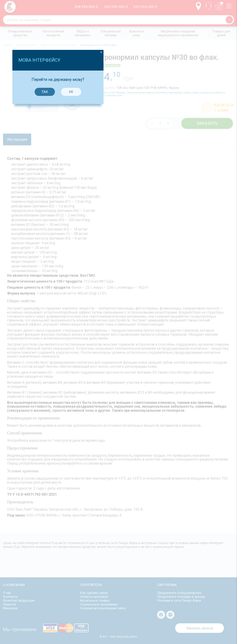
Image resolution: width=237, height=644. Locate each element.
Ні (132, 328)
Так (105, 328)
